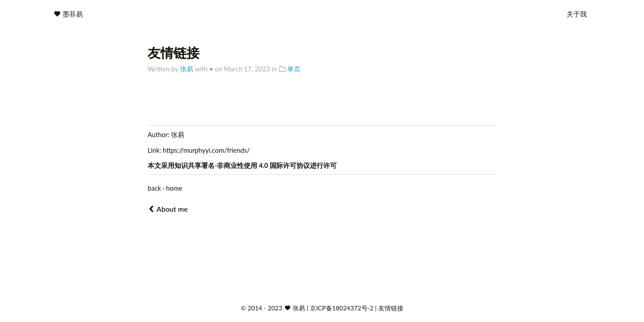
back (154, 188)
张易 (186, 69)
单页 (294, 69)
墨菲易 (73, 14)
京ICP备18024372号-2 (343, 308)
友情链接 (391, 308)
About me (168, 209)
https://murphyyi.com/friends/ (206, 150)
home (174, 188)
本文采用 (161, 165)
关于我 (577, 14)
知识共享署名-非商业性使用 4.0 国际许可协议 (242, 165)
